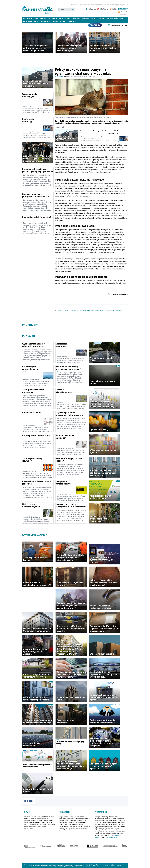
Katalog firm (28, 22)
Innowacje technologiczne (115, 310)
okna (66, 310)
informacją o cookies (111, 837)
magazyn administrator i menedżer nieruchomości (84, 5)
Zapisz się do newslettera (119, 25)
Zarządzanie (76, 18)
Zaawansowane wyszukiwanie (66, 12)
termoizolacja (74, 310)
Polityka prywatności (110, 5)
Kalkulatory (72, 22)
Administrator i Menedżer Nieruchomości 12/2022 (78, 77)
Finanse (43, 18)
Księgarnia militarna (124, 846)
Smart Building (64, 18)
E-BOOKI (36, 22)
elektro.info (46, 846)
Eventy (93, 18)
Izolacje (76, 846)
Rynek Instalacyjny (93, 846)
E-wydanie (101, 18)
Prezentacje (45, 22)
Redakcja (120, 5)
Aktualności (27, 18)
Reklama (125, 5)
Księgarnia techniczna (110, 846)
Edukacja (86, 18)
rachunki (60, 310)
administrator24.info (38, 9)
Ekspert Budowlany (29, 846)
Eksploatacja (52, 18)
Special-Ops (61, 846)
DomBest (63, 22)
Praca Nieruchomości (95, 25)
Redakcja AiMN (59, 77)
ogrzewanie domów (99, 310)
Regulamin (101, 5)
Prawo (36, 18)
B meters (55, 22)
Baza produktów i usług (115, 18)
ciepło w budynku (85, 310)
